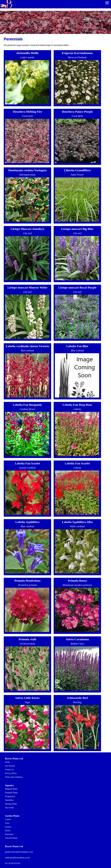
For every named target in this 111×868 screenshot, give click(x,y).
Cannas (8, 819)
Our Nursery (10, 766)
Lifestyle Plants (11, 838)
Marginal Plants (11, 789)
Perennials (9, 834)
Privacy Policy (11, 773)
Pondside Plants (11, 793)
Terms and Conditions (14, 777)
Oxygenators (10, 796)
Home (7, 762)
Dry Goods (9, 808)
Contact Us (9, 770)
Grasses (8, 827)
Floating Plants (11, 804)
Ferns (7, 823)
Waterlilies (9, 800)
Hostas (8, 831)
